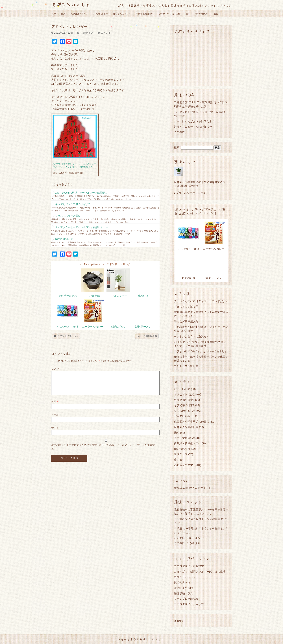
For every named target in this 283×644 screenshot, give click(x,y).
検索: (177, 148)
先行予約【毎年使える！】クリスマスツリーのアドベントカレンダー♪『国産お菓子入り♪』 (74, 167)
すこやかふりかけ (68, 327)
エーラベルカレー (93, 327)
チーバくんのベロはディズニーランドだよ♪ (200, 301)
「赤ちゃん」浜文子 (186, 307)
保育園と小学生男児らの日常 (192, 422)
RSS (178, 621)
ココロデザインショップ (189, 604)
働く (188, 14)
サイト (55, 432)
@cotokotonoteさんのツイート (193, 488)
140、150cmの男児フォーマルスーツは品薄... (81, 193)
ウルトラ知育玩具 (147, 336)
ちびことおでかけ (185, 394)
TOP (53, 14)
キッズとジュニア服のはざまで (73, 204)
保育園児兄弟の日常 (186, 427)
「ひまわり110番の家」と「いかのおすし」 (201, 351)
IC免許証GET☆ (64, 239)
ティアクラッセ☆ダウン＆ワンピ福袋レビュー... (83, 227)
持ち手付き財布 (68, 296)
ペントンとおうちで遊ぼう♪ (191, 336)
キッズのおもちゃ (185, 411)
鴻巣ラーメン (143, 327)
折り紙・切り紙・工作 (169, 14)
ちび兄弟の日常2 (79, 14)
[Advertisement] (201, 59)
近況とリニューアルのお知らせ (193, 127)
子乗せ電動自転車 (145, 14)
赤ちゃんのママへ (122, 14)
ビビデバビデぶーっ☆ (66, 336)
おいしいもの (182, 389)
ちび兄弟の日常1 (184, 400)
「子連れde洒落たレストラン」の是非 (197, 519)
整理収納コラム (183, 593)
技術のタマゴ (182, 582)
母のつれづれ (202, 14)
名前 (55, 406)
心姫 (192, 543)
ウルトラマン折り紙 (186, 366)
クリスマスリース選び (68, 216)
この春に (179, 132)
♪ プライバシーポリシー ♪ (190, 193)
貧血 (216, 14)
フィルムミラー (118, 296)
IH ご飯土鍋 (93, 296)
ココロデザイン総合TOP (189, 566)
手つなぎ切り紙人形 (186, 321)
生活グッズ (87, 33)
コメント (106, 33)
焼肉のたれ (118, 327)
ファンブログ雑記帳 (186, 599)
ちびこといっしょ (71, 4)
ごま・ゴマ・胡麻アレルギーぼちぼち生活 (200, 572)
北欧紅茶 (143, 296)
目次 (63, 14)
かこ (192, 538)
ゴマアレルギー (100, 14)
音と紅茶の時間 (183, 588)
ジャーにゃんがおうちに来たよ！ (194, 121)
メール (56, 419)
